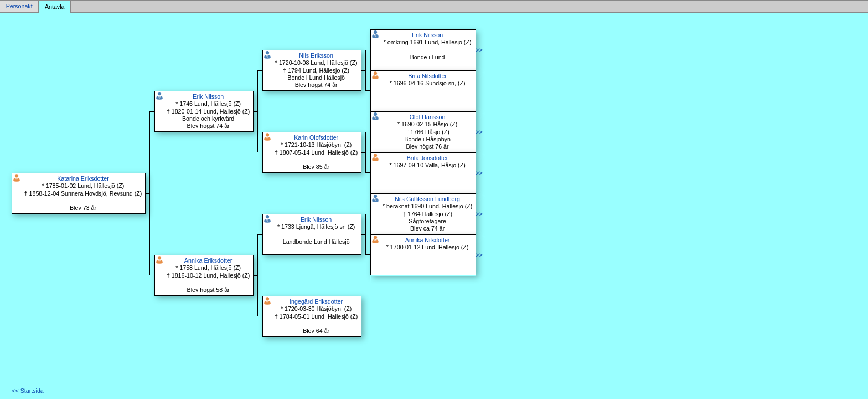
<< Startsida (27, 391)
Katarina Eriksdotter (83, 178)
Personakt (19, 7)
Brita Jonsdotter (428, 158)
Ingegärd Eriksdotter (316, 301)
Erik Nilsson (208, 96)
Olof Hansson (428, 117)
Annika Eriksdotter (208, 260)
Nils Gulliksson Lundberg (427, 199)
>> (479, 50)
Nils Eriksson (316, 55)
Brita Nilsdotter (427, 76)
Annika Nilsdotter (428, 240)
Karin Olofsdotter (316, 137)
